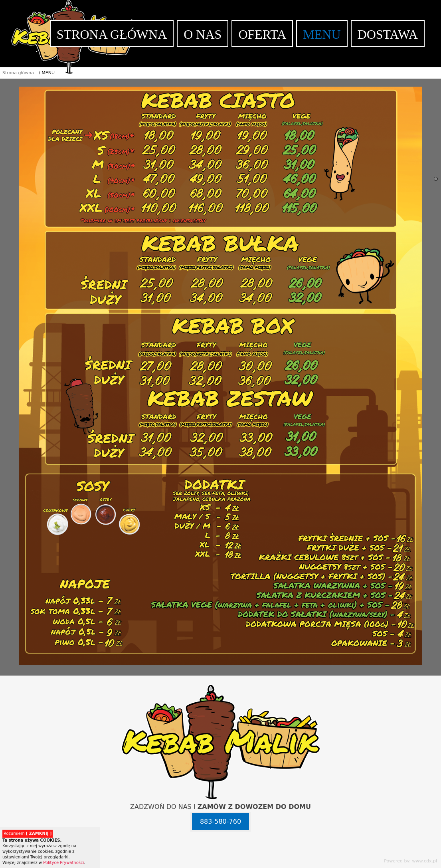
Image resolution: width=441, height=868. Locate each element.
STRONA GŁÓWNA (112, 34)
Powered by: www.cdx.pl (410, 861)
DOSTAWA (388, 34)
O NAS (203, 34)
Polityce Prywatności (63, 863)
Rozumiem (28, 833)
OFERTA (262, 34)
